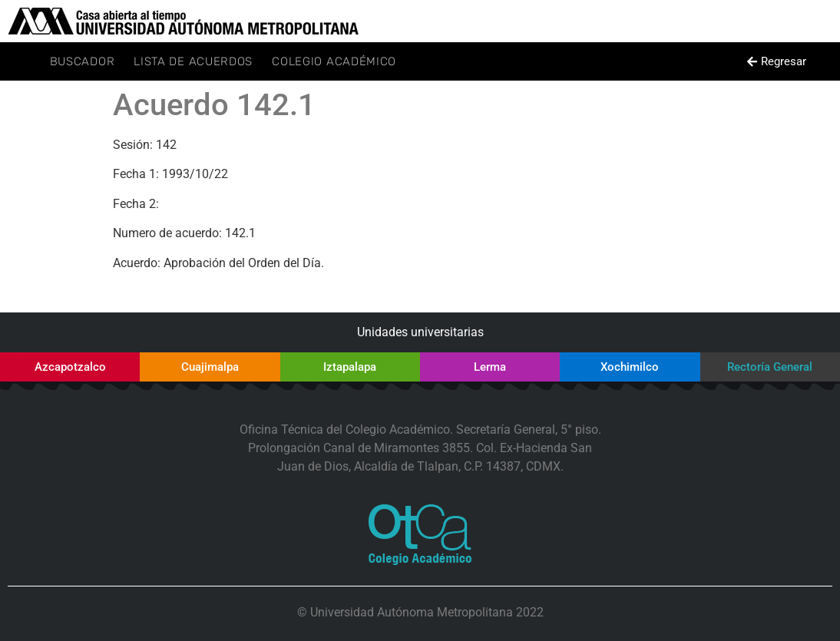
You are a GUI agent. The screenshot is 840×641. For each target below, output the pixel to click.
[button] (777, 62)
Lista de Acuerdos (193, 61)
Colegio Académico (334, 61)
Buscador (83, 61)
